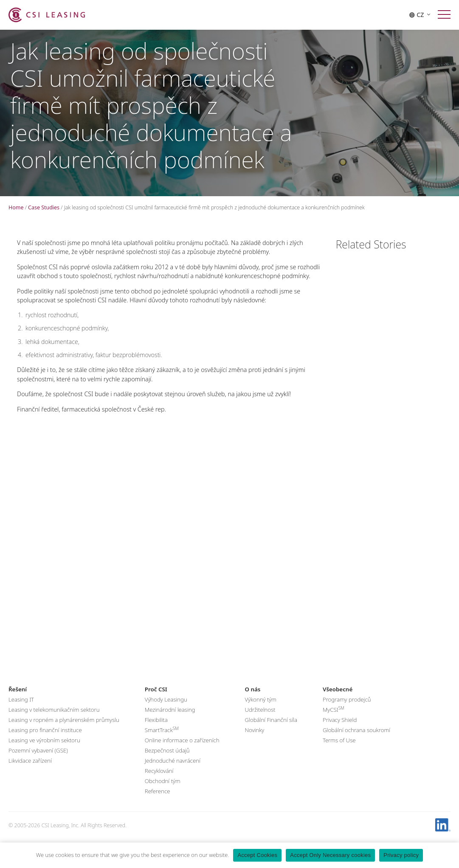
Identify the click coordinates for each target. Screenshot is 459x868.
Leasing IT (21, 709)
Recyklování (159, 781)
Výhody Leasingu (166, 709)
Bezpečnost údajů (167, 760)
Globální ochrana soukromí (356, 740)
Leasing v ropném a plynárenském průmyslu (64, 730)
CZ (420, 15)
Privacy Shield (340, 730)
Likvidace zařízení (30, 770)
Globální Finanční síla (271, 730)
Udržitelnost (260, 719)
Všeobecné (338, 699)
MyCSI (334, 719)
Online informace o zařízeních (182, 750)
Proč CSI (156, 699)
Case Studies (44, 207)
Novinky (254, 740)
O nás (252, 699)
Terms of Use (339, 750)
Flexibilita (156, 730)
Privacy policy (401, 855)
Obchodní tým (163, 791)
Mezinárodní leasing (170, 719)
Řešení (18, 699)
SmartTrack (162, 739)
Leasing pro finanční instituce (45, 740)
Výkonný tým (260, 709)
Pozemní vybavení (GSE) (38, 760)
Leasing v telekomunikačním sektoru (54, 719)
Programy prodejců (347, 709)
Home (16, 207)
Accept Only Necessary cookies (330, 855)
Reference (158, 801)
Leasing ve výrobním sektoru (44, 750)
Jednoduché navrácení (173, 770)
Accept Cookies (257, 855)
